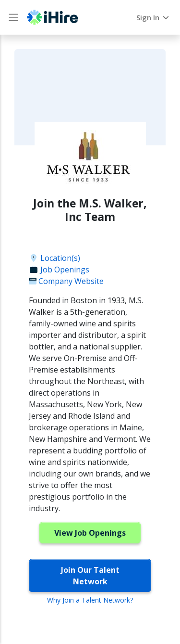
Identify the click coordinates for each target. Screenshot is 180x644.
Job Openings (59, 270)
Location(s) (54, 258)
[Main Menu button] (13, 17)
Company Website (66, 281)
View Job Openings (90, 533)
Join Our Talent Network (90, 576)
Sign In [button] (153, 17)
